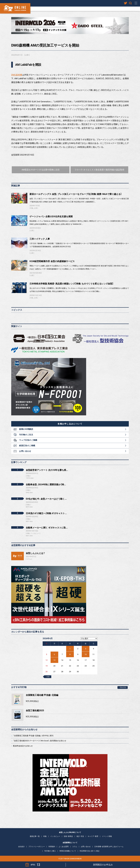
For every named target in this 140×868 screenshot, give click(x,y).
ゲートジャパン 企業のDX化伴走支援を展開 (51, 216)
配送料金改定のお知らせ (23, 746)
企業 (27, 55)
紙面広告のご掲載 (27, 446)
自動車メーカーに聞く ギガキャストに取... (47, 528)
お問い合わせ (25, 451)
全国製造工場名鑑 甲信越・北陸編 (42, 695)
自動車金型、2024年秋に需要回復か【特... (46, 485)
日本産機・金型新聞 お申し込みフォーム (109, 847)
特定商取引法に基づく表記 (90, 851)
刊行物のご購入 (50, 851)
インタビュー (55, 836)
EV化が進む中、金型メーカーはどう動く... (46, 499)
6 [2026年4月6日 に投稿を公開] (54, 654)
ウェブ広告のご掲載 (28, 440)
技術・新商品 (68, 836)
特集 (32, 208)
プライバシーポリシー (37, 847)
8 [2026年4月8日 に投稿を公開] (70, 654)
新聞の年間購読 (26, 429)
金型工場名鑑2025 (35, 710)
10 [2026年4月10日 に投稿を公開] (86, 654)
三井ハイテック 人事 (40, 239)
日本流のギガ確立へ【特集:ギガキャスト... (46, 513)
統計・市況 (80, 836)
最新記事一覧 (35, 836)
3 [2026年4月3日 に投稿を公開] (86, 649)
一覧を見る (123, 687)
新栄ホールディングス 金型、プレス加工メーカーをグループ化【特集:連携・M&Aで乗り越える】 (76, 194)
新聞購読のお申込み (103, 865)
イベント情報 (107, 836)
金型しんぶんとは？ (35, 553)
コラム (29, 559)
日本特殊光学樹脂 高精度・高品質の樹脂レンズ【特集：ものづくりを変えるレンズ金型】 (72, 284)
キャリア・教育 (93, 836)
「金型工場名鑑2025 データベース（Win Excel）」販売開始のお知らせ (40, 741)
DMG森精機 (17, 75)
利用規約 (52, 847)
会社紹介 (21, 847)
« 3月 (48, 677)
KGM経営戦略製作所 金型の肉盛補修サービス (52, 261)
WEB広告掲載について (68, 851)
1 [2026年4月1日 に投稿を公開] (70, 649)
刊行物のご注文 (26, 435)
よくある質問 (64, 847)
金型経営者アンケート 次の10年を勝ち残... (47, 470)
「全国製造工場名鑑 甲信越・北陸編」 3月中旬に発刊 (33, 736)
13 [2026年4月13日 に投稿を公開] (54, 660)
